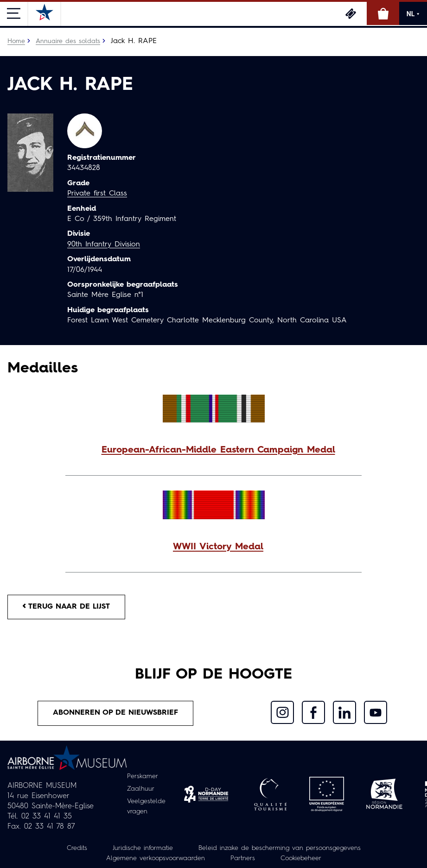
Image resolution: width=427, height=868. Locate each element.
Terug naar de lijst (66, 607)
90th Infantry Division (104, 245)
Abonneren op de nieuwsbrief (115, 713)
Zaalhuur (141, 789)
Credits (77, 848)
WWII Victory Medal (218, 547)
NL (413, 14)
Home (16, 41)
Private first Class (97, 194)
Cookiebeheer (301, 858)
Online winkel (383, 13)
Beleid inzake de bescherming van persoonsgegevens (280, 848)
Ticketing (351, 13)
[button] (213, 450)
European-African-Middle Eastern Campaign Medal (218, 450)
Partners (243, 858)
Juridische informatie (143, 848)
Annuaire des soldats (68, 41)
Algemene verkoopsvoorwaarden (156, 858)
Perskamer (143, 776)
